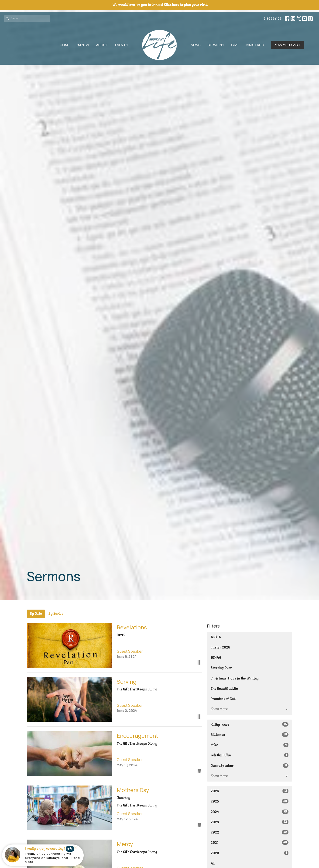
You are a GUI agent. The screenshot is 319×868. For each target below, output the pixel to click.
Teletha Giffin (250, 755)
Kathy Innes (250, 724)
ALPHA (216, 637)
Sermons (216, 45)
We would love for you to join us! (160, 5)
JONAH (216, 658)
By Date (36, 614)
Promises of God (223, 699)
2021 (250, 842)
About (102, 45)
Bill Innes (250, 735)
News (196, 45)
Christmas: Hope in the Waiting (235, 679)
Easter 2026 (220, 648)
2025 (250, 801)
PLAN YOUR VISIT (287, 45)
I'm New (83, 45)
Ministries (255, 45)
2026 (250, 791)
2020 (250, 853)
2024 (250, 812)
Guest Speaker (250, 766)
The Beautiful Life (224, 689)
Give (235, 45)
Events (122, 45)
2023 (250, 822)
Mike (250, 745)
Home (65, 45)
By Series (56, 614)
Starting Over (221, 668)
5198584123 (272, 18)
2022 (250, 832)
